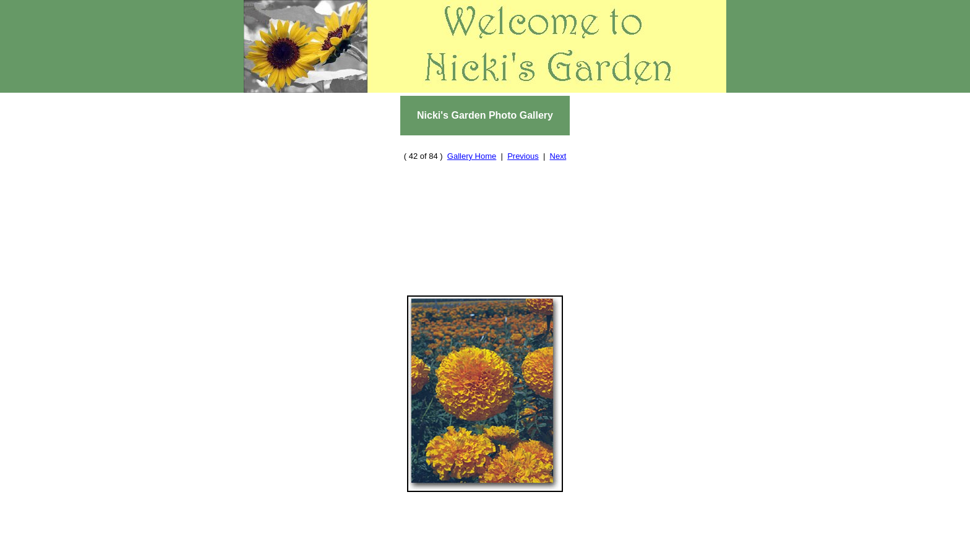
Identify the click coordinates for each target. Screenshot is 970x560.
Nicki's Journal (587, 554)
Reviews (392, 543)
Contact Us (422, 554)
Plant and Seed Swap (511, 543)
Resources (438, 543)
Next (558, 144)
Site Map (528, 554)
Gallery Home (472, 144)
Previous (523, 144)
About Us (370, 554)
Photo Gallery (594, 543)
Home (356, 543)
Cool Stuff (478, 554)
